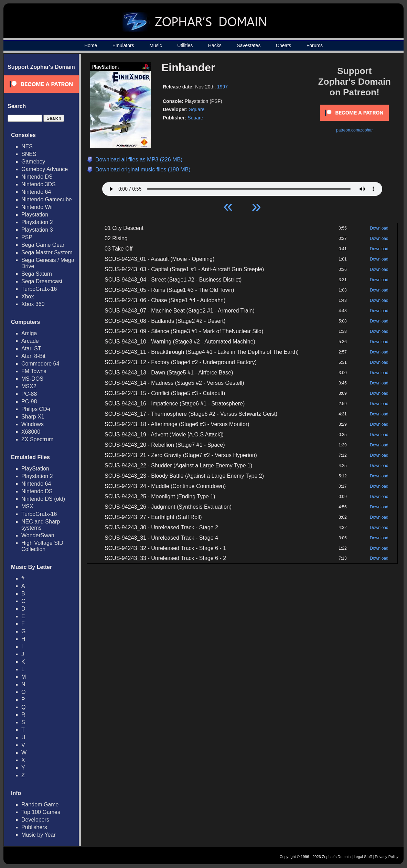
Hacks (215, 45)
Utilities (185, 45)
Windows (33, 424)
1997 (222, 87)
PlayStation (35, 469)
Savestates (249, 45)
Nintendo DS (37, 177)
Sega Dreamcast (42, 281)
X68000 (31, 432)
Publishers (34, 827)
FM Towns (34, 371)
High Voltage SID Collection (42, 546)
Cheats (283, 45)
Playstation (35, 215)
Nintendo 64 (36, 192)
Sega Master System (47, 252)
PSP (27, 237)
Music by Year (39, 835)
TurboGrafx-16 (39, 289)
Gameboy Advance (45, 169)
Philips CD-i (36, 409)
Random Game (40, 805)
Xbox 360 (33, 304)
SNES (29, 154)
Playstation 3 (37, 230)
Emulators (123, 45)
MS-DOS (32, 379)
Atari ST (31, 348)
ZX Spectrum (37, 439)
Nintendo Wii (37, 207)
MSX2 (29, 386)
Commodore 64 (40, 364)
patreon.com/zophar (355, 130)
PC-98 (29, 401)
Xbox (28, 297)
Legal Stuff (363, 857)
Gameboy (33, 162)
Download (379, 228)
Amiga (29, 333)
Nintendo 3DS (39, 184)
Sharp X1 (33, 417)
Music (156, 45)
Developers (35, 820)
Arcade (30, 341)
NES (27, 146)
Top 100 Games (41, 812)
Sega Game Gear (43, 245)
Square (197, 109)
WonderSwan (38, 535)
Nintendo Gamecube (47, 199)
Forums (315, 45)
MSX (27, 506)
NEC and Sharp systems (41, 525)
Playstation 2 (37, 222)
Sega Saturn (37, 274)
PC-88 (29, 394)
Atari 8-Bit (33, 356)
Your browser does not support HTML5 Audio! (242, 187)
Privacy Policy (387, 857)
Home (91, 45)
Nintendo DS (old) (43, 499)
